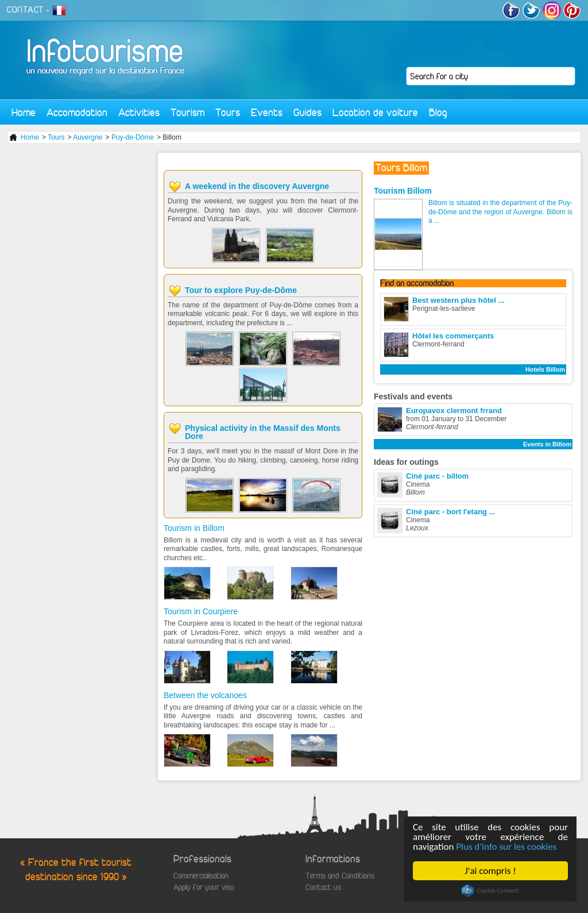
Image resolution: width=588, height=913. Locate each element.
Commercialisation (201, 876)
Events (267, 112)
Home (24, 112)
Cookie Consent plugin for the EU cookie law (490, 891)
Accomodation (77, 112)
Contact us (323, 887)
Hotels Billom (545, 369)
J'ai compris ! (491, 871)
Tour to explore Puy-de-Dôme (241, 290)
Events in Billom (547, 444)
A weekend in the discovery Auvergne (257, 186)
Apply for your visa (204, 887)
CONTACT (25, 10)
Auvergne (88, 137)
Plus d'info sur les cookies (507, 847)
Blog (438, 112)
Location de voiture (375, 112)
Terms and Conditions (340, 876)
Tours (228, 112)
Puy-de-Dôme (133, 137)
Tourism (187, 112)
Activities (139, 112)
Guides (307, 112)
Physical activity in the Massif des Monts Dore (263, 432)
